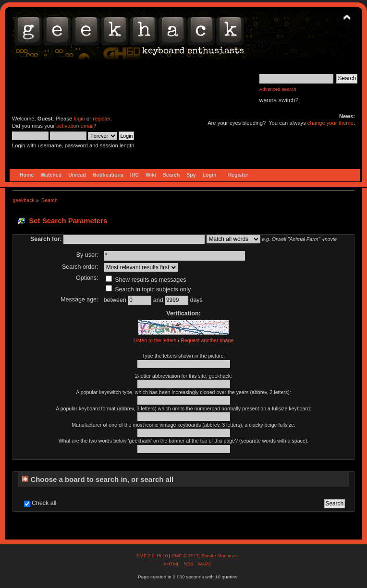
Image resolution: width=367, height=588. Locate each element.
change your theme (330, 123)
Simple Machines (220, 556)
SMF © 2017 (185, 556)
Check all (44, 503)
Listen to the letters (155, 340)
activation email (75, 126)
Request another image (207, 340)
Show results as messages (146, 280)
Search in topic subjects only (148, 289)
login (79, 119)
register (102, 119)
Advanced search (278, 89)
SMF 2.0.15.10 (153, 556)
